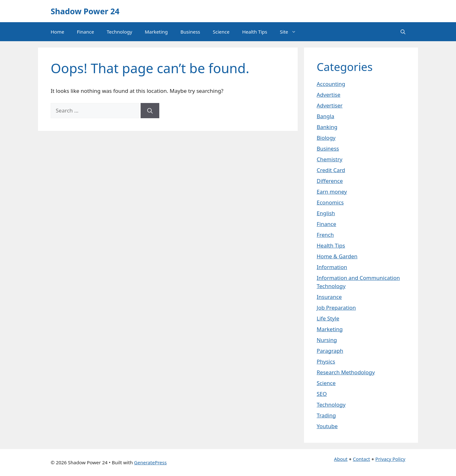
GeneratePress (150, 462)
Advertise (329, 95)
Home (57, 32)
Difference (330, 181)
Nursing (327, 340)
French (325, 235)
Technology (119, 32)
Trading (326, 415)
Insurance (329, 297)
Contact (361, 459)
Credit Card (331, 170)
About (341, 459)
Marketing (156, 32)
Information (332, 267)
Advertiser (330, 105)
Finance (85, 32)
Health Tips (255, 32)
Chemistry (329, 159)
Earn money (332, 192)
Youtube (327, 426)
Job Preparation (336, 308)
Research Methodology (346, 372)
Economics (330, 202)
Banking (327, 127)
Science (221, 32)
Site (291, 32)
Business (190, 32)
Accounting (331, 84)
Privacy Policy (390, 459)
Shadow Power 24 (85, 11)
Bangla (325, 116)
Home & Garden (337, 256)
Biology (326, 138)
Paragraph (330, 351)
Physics (326, 361)
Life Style (328, 318)
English (326, 213)
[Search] (150, 111)
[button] (403, 32)
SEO (322, 394)
